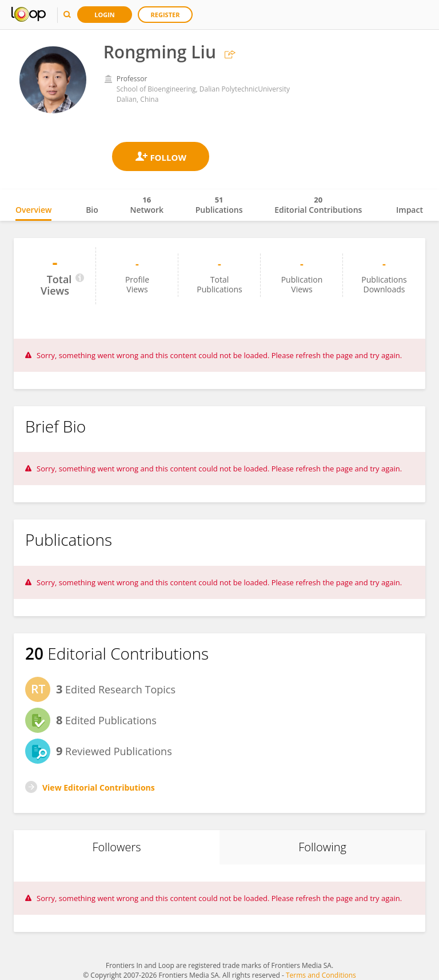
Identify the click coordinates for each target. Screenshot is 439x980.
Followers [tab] (116, 847)
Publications (219, 205)
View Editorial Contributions (99, 787)
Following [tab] (322, 847)
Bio (92, 210)
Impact (410, 210)
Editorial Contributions (318, 205)
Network (147, 205)
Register (165, 15)
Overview (33, 210)
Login (105, 15)
